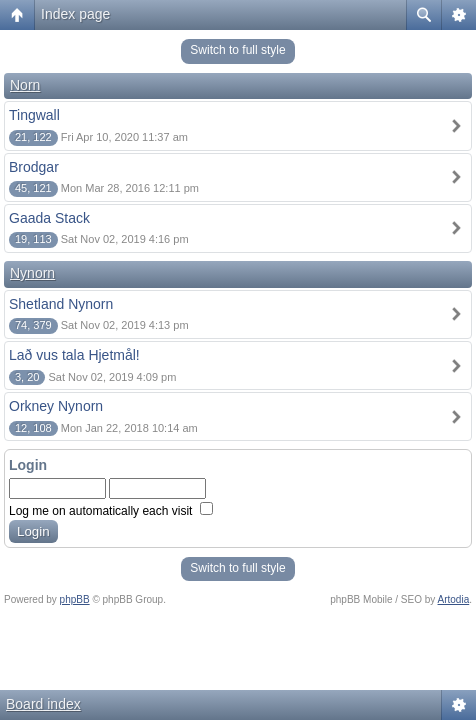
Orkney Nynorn (56, 406)
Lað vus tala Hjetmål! (74, 355)
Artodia (454, 599)
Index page (75, 14)
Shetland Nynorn (61, 304)
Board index (43, 704)
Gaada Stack (49, 218)
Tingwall (34, 115)
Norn (25, 85)
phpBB (75, 599)
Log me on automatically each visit (111, 511)
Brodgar (34, 167)
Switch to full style (237, 50)
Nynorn (32, 273)
